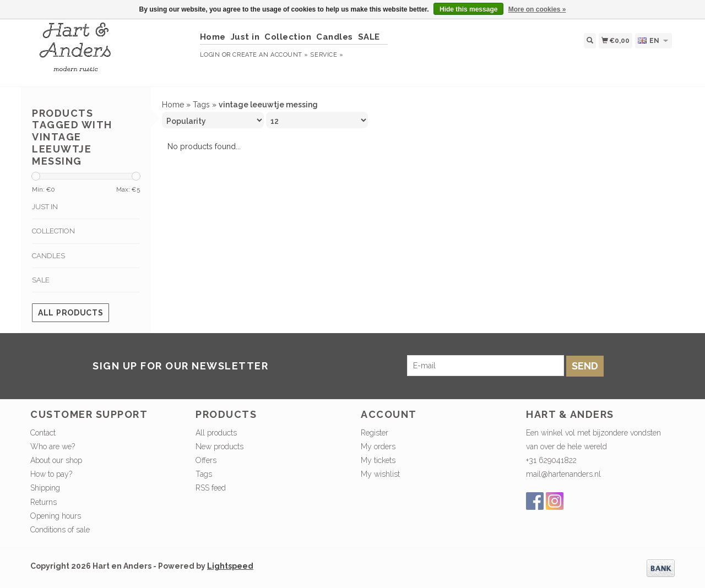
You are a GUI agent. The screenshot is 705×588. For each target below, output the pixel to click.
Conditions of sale (60, 530)
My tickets (378, 460)
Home (213, 37)
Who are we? (53, 447)
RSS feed (211, 488)
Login (210, 55)
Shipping (45, 488)
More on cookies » (537, 9)
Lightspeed (230, 566)
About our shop (56, 460)
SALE (369, 37)
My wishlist (380, 474)
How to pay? (51, 474)
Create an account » (270, 55)
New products (219, 447)
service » (327, 55)
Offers (206, 460)
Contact (43, 433)
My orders (378, 447)
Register (375, 433)
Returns (44, 502)
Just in (245, 37)
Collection (288, 37)
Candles (335, 37)
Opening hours (56, 516)
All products (70, 313)
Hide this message (468, 9)
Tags (201, 105)
